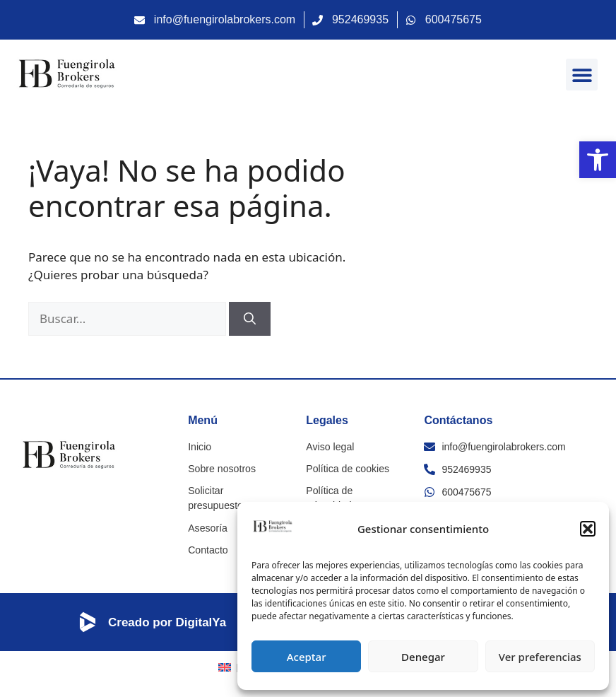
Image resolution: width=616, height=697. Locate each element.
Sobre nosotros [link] (221, 469)
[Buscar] (250, 319)
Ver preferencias (540, 657)
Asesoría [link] (207, 512)
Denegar (423, 657)
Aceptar (307, 657)
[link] (598, 160)
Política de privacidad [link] (329, 498)
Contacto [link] (208, 534)
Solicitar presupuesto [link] (234, 491)
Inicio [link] (200, 447)
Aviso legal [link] (330, 447)
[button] (588, 529)
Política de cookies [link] (347, 469)
